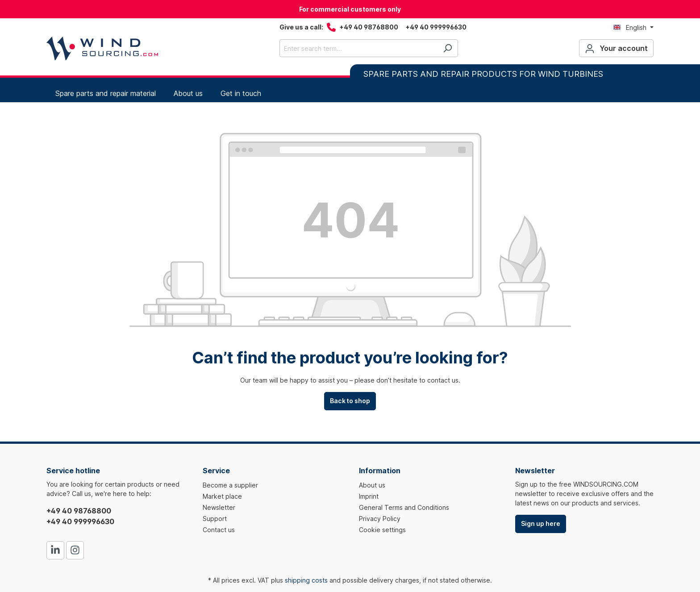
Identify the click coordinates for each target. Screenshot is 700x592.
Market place (222, 496)
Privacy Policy (380, 519)
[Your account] (616, 48)
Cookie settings (382, 530)
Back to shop (350, 401)
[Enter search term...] (358, 48)
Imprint (369, 496)
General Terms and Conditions (404, 507)
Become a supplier (230, 485)
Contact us (219, 530)
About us (372, 485)
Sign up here (541, 523)
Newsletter (219, 507)
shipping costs (306, 580)
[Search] (448, 48)
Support (215, 519)
